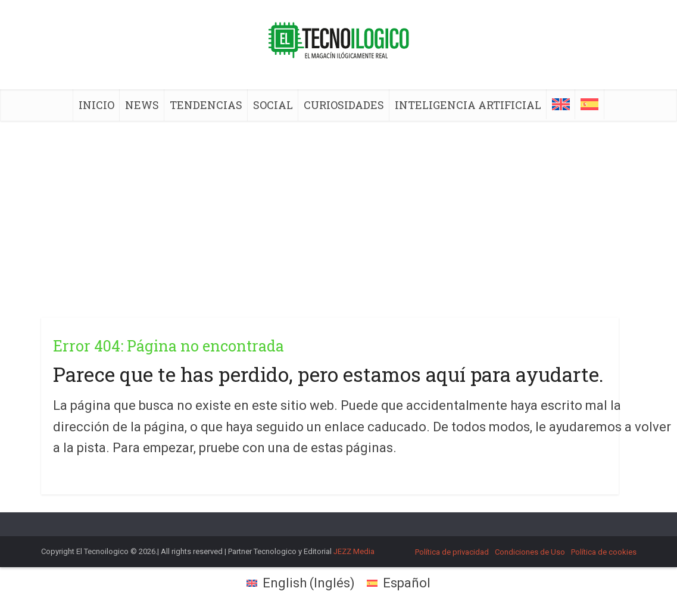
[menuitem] (561, 104)
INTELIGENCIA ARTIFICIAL (468, 105)
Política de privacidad (452, 552)
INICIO (96, 105)
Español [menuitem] (407, 583)
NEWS (142, 105)
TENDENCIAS (206, 105)
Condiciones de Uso (530, 552)
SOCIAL (273, 105)
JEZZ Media (354, 551)
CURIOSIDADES (344, 105)
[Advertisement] (339, 210)
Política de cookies (604, 552)
